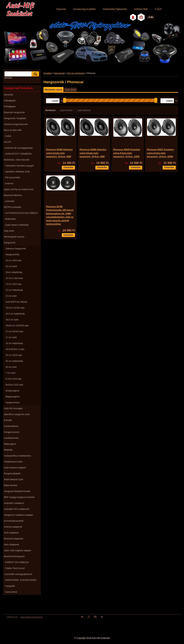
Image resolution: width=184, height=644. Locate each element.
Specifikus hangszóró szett (17, 414)
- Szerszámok (11, 592)
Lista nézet (70, 90)
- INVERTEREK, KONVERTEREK (20, 580)
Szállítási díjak (141, 9)
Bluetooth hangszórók (14, 112)
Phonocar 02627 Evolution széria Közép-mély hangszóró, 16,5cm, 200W (160, 153)
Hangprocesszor (12, 432)
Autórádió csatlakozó (14, 503)
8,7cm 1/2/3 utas (14, 379)
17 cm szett (11, 337)
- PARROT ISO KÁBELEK (16, 562)
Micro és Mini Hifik (13, 130)
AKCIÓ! (8, 142)
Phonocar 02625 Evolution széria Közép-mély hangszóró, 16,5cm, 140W (127, 153)
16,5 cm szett (12, 320)
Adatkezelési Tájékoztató (115, 9)
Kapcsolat (61, 9)
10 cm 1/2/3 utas (14, 260)
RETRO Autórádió (13, 207)
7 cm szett (11, 373)
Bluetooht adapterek (14, 539)
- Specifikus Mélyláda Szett (17, 172)
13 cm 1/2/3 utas (14, 284)
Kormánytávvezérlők (14, 521)
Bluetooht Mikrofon (13, 195)
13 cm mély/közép (14, 290)
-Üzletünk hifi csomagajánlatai (18, 148)
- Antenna (9, 184)
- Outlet (7, 136)
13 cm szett (11, 296)
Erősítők (8, 420)
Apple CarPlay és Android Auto (19, 189)
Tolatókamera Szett (13, 462)
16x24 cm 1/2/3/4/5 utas (17, 326)
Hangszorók (10, 243)
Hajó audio (9, 231)
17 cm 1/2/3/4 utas (14, 332)
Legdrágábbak (84, 110)
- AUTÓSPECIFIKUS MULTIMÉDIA (21, 213)
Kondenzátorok (11, 426)
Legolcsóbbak (66, 110)
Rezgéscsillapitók (12, 474)
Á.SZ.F (158, 9)
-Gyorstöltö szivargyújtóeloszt (18, 574)
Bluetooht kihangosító (14, 556)
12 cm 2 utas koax (14, 278)
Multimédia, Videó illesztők (17, 160)
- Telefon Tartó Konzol (14, 568)
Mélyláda (8, 450)
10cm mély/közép (14, 272)
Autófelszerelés (11, 438)
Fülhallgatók (10, 107)
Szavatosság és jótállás (84, 9)
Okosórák (9, 95)
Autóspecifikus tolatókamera (17, 456)
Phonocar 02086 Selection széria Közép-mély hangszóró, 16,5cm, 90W (93, 153)
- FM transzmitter (12, 178)
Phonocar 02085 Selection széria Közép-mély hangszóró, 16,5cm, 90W (59, 153)
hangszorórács (13, 403)
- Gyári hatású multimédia (16, 225)
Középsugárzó (12, 391)
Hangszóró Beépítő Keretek (17, 491)
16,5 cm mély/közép (15, 314)
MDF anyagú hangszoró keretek (19, 497)
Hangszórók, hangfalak (15, 118)
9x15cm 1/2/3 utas (14, 385)
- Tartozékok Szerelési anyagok (19, 166)
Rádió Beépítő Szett (14, 480)
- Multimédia (10, 219)
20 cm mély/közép (14, 361)
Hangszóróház (12, 255)
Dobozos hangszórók (16, 249)
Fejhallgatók (10, 101)
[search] (35, 74)
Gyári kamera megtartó (15, 468)
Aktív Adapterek (11, 545)
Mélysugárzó (10, 444)
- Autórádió (9, 201)
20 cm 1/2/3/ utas (14, 355)
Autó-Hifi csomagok (13, 408)
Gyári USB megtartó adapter (18, 551)
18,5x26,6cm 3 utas (15, 349)
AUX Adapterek (11, 533)
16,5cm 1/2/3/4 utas (15, 308)
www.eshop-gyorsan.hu (32, 617)
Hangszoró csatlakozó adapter (19, 515)
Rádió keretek (11, 485)
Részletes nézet (53, 90)
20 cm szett (11, 367)
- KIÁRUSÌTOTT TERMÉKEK (18, 154)
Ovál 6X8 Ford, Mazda (16, 302)
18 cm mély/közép (14, 343)
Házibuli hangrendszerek (16, 124)
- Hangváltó (9, 586)
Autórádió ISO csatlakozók (17, 509)
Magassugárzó (13, 397)
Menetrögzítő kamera (14, 237)
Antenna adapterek (13, 527)
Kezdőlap (48, 73)
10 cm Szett (11, 266)
